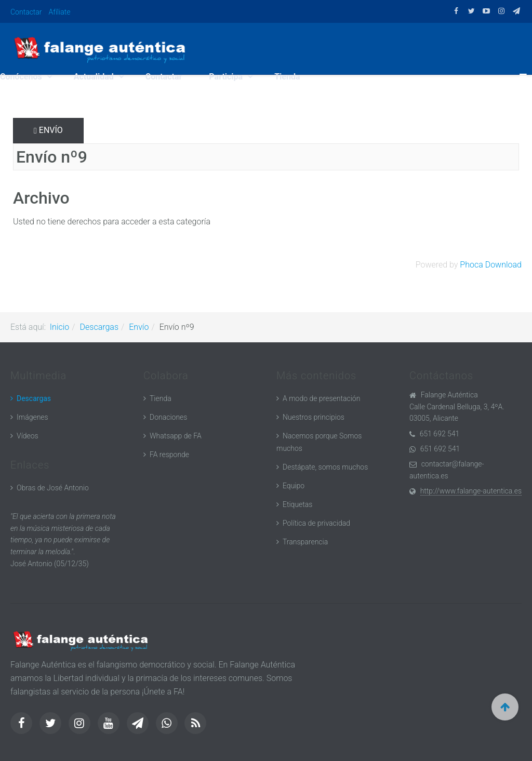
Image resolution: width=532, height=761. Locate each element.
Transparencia (305, 542)
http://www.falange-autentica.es (471, 491)
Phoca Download (491, 265)
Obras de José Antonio (53, 488)
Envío (48, 130)
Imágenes (32, 417)
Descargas (99, 327)
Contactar (26, 12)
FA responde (169, 455)
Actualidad (95, 77)
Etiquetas (297, 504)
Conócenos (22, 77)
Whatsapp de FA (176, 436)
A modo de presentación (321, 398)
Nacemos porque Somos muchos (319, 442)
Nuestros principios (314, 417)
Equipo (294, 486)
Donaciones (168, 417)
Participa (227, 77)
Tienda (287, 77)
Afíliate (60, 12)
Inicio (59, 327)
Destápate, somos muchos (325, 467)
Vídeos (28, 436)
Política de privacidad (316, 523)
